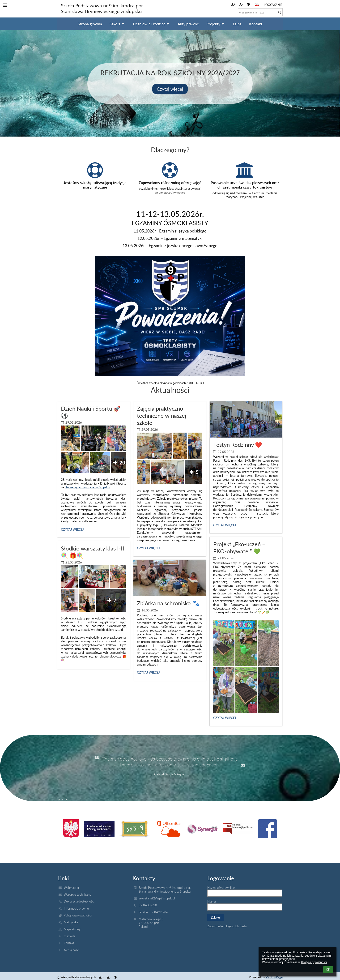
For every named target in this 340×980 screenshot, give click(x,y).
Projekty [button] (216, 24)
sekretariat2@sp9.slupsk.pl (157, 898)
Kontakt (69, 943)
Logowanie (273, 5)
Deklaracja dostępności (79, 901)
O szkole (70, 936)
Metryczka (71, 922)
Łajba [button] (237, 24)
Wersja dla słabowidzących (77, 977)
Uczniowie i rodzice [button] (152, 24)
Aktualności (72, 950)
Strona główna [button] (90, 24)
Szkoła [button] (117, 24)
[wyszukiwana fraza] (260, 12)
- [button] (241, 4)
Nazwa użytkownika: (221, 888)
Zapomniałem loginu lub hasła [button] (227, 926)
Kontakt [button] (256, 24)
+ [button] (233, 4)
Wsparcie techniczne (77, 894)
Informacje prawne (76, 908)
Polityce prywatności (314, 962)
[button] (257, 5)
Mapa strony (72, 929)
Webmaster (72, 888)
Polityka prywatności (78, 915)
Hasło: (212, 902)
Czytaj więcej (72, 530)
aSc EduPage (274, 977)
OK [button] (328, 970)
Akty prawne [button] (188, 24)
